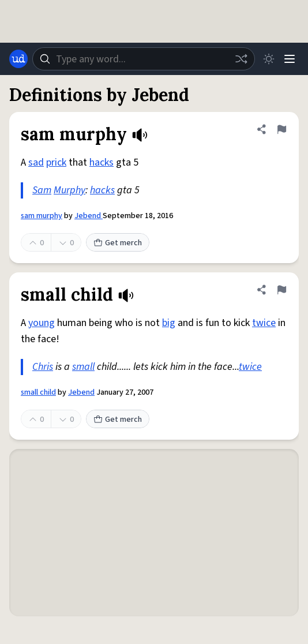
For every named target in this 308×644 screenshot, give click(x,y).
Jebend (89, 216)
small (83, 367)
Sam (42, 190)
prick (56, 162)
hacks (102, 162)
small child (38, 392)
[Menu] (290, 59)
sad (36, 162)
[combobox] (144, 59)
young (42, 323)
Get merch (118, 243)
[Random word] (241, 59)
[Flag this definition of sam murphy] (281, 129)
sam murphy (42, 216)
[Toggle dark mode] (269, 59)
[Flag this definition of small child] (281, 290)
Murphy (70, 190)
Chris (43, 367)
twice (264, 323)
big (169, 323)
